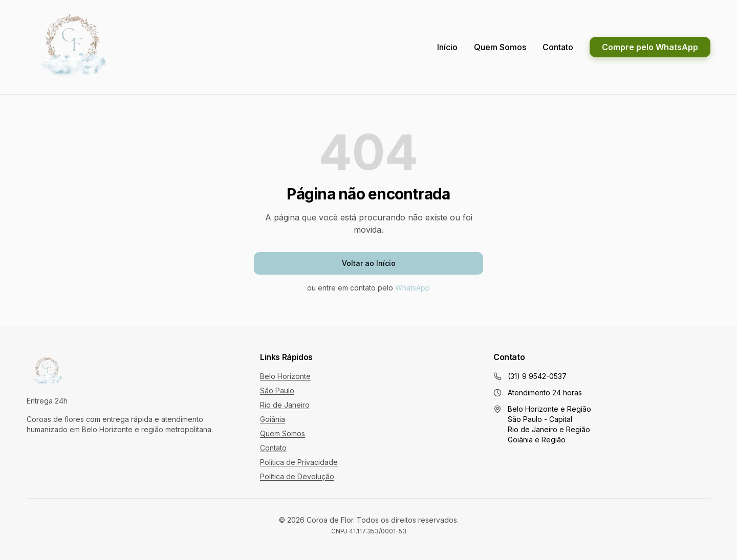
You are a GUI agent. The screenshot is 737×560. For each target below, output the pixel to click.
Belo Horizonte (285, 376)
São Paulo (277, 390)
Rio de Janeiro (285, 405)
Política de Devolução (297, 476)
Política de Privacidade (299, 462)
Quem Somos (500, 47)
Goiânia (273, 419)
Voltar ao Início (369, 263)
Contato (558, 47)
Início (447, 47)
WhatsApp (413, 288)
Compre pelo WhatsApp (650, 47)
